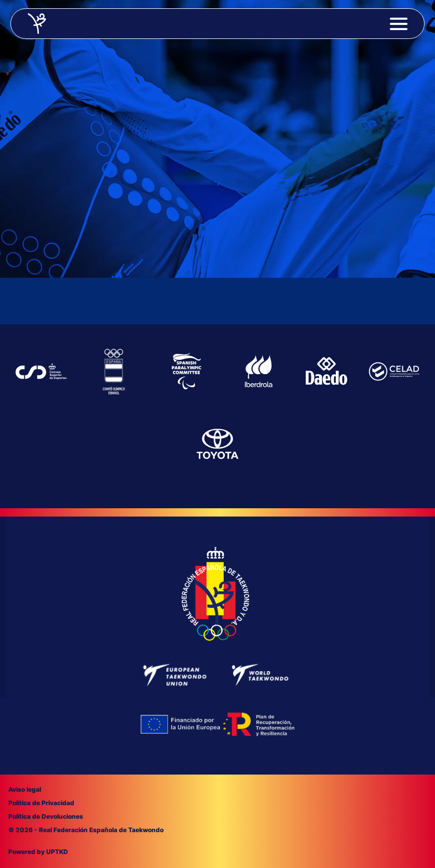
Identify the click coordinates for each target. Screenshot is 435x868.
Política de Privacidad (41, 803)
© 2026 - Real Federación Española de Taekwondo (86, 830)
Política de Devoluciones (46, 816)
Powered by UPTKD (38, 852)
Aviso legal (25, 789)
